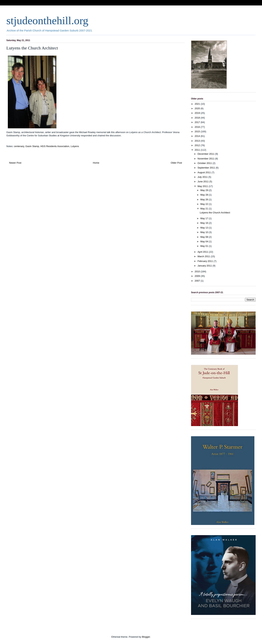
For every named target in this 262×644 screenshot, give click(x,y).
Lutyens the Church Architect (215, 213)
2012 (198, 145)
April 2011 (203, 252)
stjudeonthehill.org (47, 21)
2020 (198, 108)
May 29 (205, 190)
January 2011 (205, 266)
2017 (198, 122)
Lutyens (75, 146)
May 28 (205, 195)
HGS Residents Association (55, 146)
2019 (198, 113)
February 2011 (206, 261)
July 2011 (203, 177)
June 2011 (203, 181)
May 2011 (203, 186)
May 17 (205, 218)
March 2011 (204, 256)
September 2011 (207, 168)
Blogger (146, 637)
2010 (198, 271)
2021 (198, 104)
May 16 (205, 223)
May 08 (205, 237)
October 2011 (205, 163)
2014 (198, 136)
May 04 (205, 241)
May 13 (205, 228)
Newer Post (15, 163)
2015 (198, 132)
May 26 (205, 199)
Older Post (176, 163)
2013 (198, 141)
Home (96, 163)
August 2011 (205, 172)
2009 (198, 276)
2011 (198, 150)
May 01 (205, 246)
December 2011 (206, 154)
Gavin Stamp (32, 146)
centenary (19, 146)
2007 (198, 281)
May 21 (205, 209)
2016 (198, 127)
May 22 (205, 204)
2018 (198, 118)
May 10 (205, 232)
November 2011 (206, 159)
